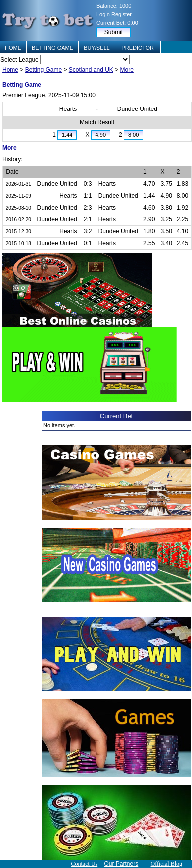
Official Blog (166, 864)
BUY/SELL (97, 48)
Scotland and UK (91, 70)
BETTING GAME (52, 48)
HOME (13, 48)
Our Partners (122, 864)
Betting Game (44, 70)
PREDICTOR (138, 48)
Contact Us (84, 864)
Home (10, 70)
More (127, 70)
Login (103, 14)
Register (122, 14)
